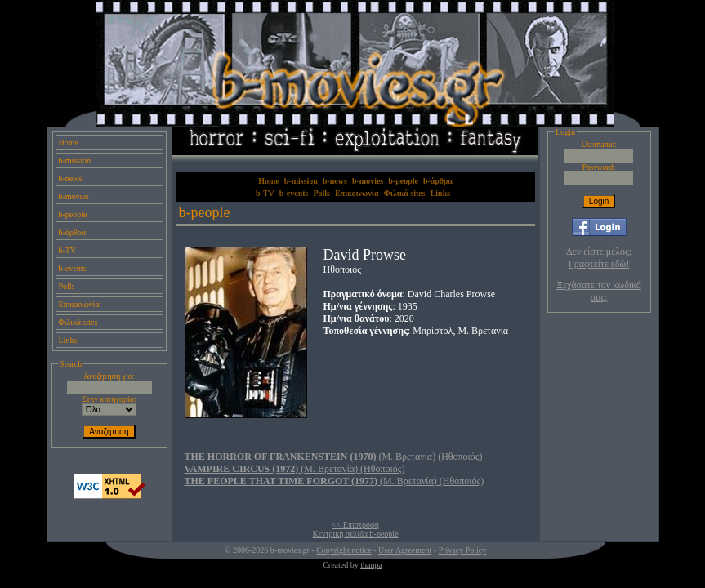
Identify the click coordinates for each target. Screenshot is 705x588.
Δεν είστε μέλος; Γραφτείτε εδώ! (599, 258)
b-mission (75, 160)
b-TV (68, 250)
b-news (71, 178)
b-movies (74, 196)
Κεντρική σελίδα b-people (356, 534)
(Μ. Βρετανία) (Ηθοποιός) (334, 457)
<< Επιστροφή (355, 525)
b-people (73, 214)
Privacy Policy (463, 550)
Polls (67, 286)
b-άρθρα (73, 232)
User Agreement (405, 550)
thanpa (371, 565)
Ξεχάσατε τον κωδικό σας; (598, 291)
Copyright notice (344, 550)
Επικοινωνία (79, 304)
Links (68, 340)
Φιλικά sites (78, 322)
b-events (73, 268)
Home (69, 143)
